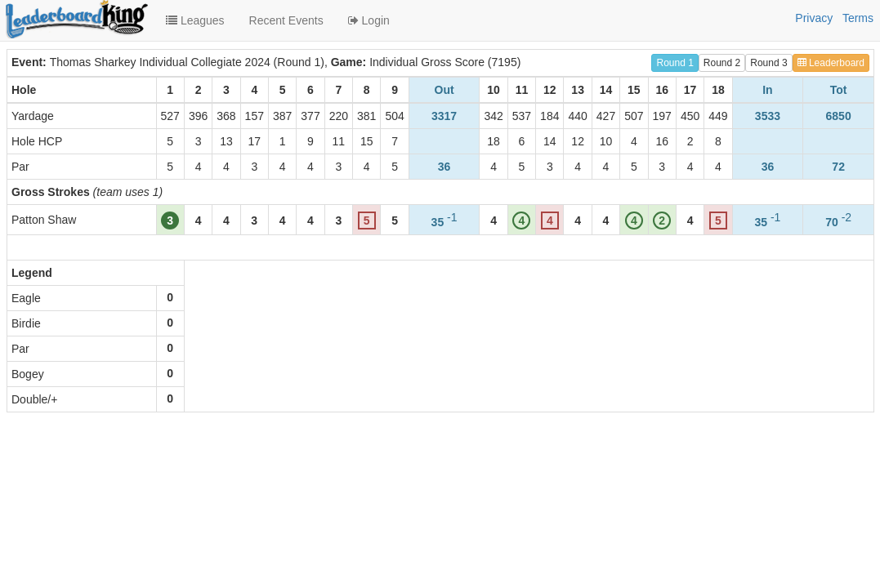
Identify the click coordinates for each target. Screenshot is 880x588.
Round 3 (768, 63)
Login (369, 20)
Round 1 (675, 63)
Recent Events (286, 20)
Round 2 (722, 63)
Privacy (814, 18)
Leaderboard (831, 63)
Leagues (195, 20)
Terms (858, 18)
